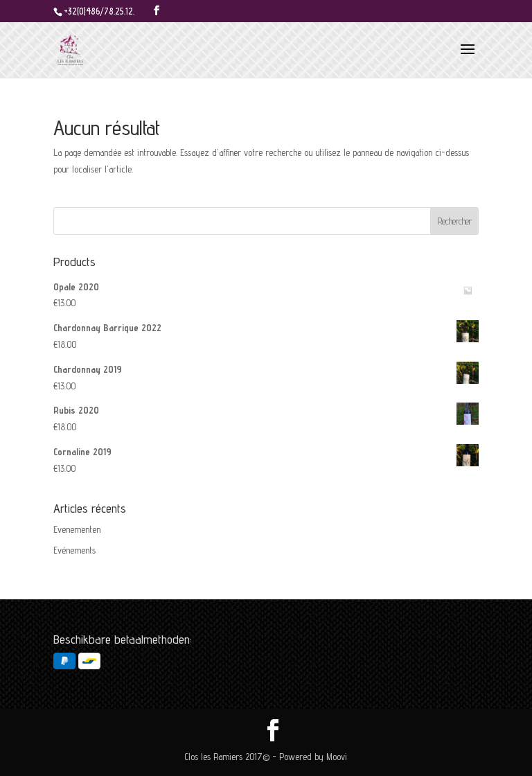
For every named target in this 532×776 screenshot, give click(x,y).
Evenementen (77, 529)
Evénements (74, 550)
